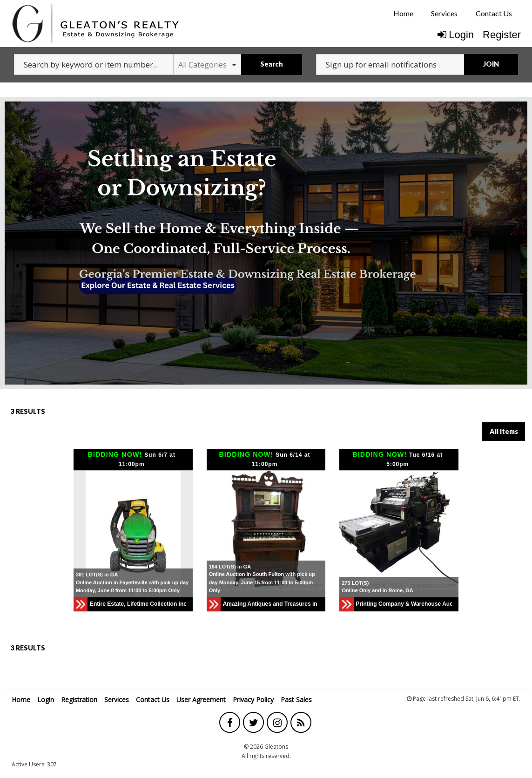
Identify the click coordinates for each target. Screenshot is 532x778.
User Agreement (201, 700)
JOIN (491, 64)
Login (456, 35)
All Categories (207, 65)
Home (403, 13)
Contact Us (494, 13)
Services (444, 13)
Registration (79, 700)
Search (272, 64)
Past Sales (296, 700)
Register (502, 35)
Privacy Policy (253, 700)
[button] (184, 534)
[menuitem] (403, 14)
